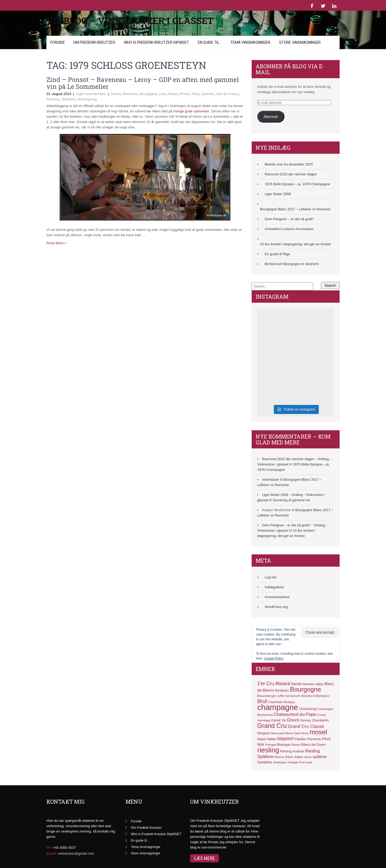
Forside (58, 42)
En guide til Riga (277, 254)
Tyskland (68, 99)
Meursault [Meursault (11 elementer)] (278, 733)
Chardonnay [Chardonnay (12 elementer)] (308, 709)
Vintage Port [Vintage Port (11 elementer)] (296, 762)
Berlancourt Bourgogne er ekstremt (292, 264)
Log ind (270, 577)
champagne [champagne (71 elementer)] (278, 707)
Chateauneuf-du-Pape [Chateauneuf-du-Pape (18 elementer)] (295, 714)
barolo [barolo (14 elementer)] (296, 684)
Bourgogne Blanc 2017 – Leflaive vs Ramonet (295, 209)
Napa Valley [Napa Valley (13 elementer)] (267, 739)
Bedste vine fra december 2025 (289, 164)
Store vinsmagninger (300, 42)
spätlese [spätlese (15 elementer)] (320, 757)
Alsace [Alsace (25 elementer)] (283, 683)
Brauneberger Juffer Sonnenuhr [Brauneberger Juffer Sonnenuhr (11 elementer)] (279, 696)
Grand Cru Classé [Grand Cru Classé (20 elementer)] (306, 726)
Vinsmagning (87, 99)
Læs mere (204, 858)
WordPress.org (276, 607)
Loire (162, 94)
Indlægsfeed (274, 587)
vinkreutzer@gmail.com (76, 853)
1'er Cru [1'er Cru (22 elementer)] (266, 684)
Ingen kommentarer (91, 94)
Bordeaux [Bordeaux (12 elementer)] (282, 691)
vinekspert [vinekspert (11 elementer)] (280, 762)
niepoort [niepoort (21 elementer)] (285, 739)
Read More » (56, 243)
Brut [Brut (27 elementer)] (262, 701)
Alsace (116, 94)
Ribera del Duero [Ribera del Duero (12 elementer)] (313, 745)
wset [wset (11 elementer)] (309, 762)
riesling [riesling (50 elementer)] (268, 750)
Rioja (196, 94)
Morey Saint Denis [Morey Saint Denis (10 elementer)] (297, 733)
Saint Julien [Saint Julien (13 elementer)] (294, 757)
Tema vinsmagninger (250, 42)
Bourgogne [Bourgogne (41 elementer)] (306, 689)
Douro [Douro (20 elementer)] (293, 720)
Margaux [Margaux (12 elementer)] (264, 733)
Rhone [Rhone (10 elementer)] (296, 745)
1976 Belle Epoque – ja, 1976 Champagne (297, 184)
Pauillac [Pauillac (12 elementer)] (300, 739)
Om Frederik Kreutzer (94, 42)
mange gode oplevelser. (192, 111)
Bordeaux (130, 94)
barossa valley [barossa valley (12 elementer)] (313, 684)
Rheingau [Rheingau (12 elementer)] (284, 745)
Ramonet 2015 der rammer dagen (291, 174)
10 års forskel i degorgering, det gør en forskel (295, 244)
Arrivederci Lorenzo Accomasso (289, 229)
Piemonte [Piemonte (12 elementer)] (314, 739)
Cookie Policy (274, 658)
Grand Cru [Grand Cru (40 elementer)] (272, 726)
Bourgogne (148, 94)
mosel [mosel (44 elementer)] (318, 732)
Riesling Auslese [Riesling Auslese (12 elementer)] (292, 751)
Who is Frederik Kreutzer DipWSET (156, 42)
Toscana (53, 99)
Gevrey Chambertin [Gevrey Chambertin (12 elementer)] (315, 720)
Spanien (208, 94)
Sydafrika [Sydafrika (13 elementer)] (265, 762)
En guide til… (210, 42)
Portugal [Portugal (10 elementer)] (271, 745)
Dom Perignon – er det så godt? (289, 219)
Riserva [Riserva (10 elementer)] (279, 757)
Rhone (184, 94)
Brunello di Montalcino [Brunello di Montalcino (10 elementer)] (315, 696)
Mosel (173, 94)
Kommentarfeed (277, 597)
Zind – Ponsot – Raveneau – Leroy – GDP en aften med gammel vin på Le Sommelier (143, 83)
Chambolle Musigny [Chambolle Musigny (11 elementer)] (282, 702)
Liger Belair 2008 (278, 194)
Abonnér (271, 117)
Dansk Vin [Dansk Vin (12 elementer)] (279, 720)
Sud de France (227, 94)
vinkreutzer (271, 480)
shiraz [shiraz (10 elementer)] (308, 757)
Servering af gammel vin (291, 500)
